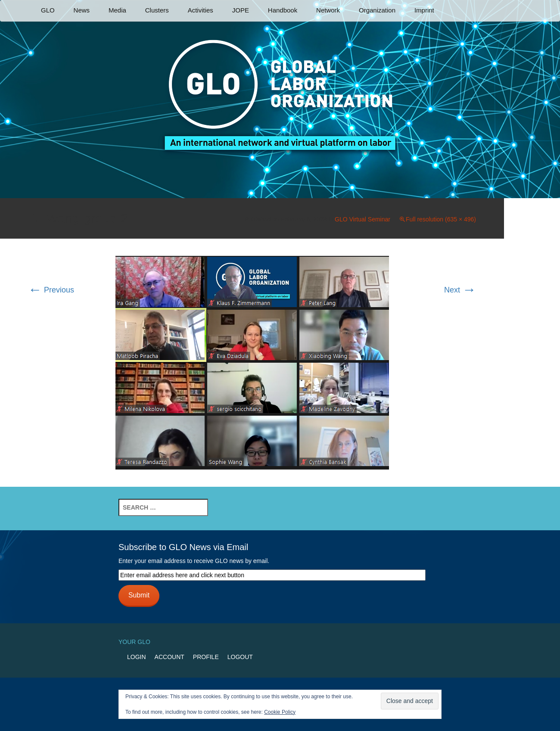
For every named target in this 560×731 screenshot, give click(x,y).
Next (460, 290)
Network (328, 10)
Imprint (424, 10)
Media (117, 10)
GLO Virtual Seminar (362, 219)
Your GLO (134, 642)
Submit (139, 595)
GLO (48, 10)
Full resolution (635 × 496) (441, 219)
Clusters (157, 10)
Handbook (283, 10)
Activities (201, 10)
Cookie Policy (280, 712)
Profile (206, 657)
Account (170, 657)
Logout (240, 657)
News (82, 10)
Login (137, 657)
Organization (377, 10)
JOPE (241, 10)
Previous (51, 290)
